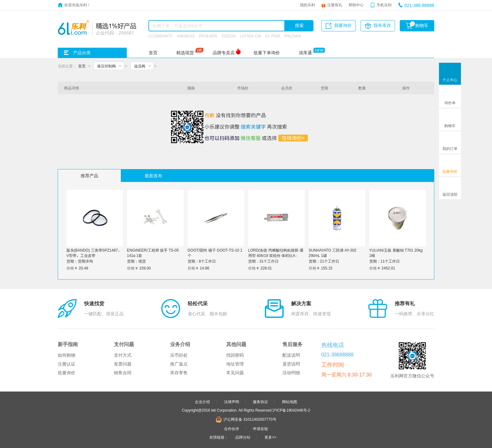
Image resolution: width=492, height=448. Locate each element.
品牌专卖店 (224, 53)
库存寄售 (179, 373)
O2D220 (229, 36)
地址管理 (235, 364)
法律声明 (232, 402)
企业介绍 (202, 402)
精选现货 (185, 53)
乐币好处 (179, 355)
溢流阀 (140, 66)
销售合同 (123, 373)
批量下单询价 (267, 53)
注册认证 (67, 364)
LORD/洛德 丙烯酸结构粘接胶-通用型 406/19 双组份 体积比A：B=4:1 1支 (276, 255)
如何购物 (67, 355)
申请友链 (260, 429)
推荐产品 (89, 176)
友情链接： (219, 437)
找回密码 (235, 355)
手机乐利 (384, 5)
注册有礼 (335, 5)
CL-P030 (273, 36)
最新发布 (153, 176)
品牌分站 (243, 437)
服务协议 (260, 402)
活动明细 (291, 373)
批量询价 (67, 373)
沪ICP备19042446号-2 (291, 410)
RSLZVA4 (293, 36)
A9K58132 (186, 36)
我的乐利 (307, 5)
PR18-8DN (208, 36)
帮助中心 (356, 5)
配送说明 (291, 355)
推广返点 (179, 364)
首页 (153, 53)
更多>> (270, 437)
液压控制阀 (106, 66)
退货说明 (291, 364)
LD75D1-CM (251, 36)
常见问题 (235, 373)
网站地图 (290, 402)
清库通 (305, 53)
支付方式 (123, 355)
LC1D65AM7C (160, 36)
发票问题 (123, 364)
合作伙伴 (232, 429)
